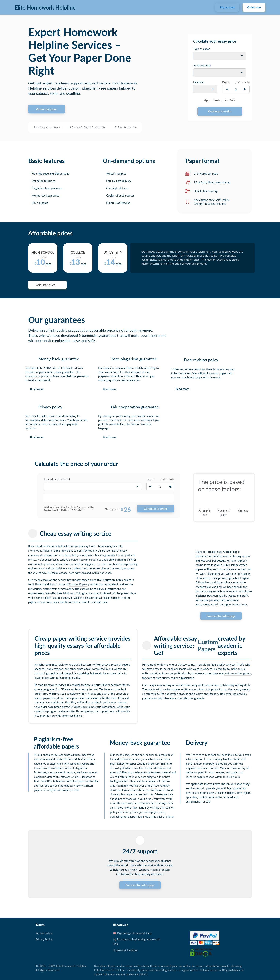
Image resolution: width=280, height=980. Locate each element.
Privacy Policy (44, 939)
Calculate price (46, 285)
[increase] (245, 89)
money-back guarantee (137, 812)
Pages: (150, 479)
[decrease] (227, 89)
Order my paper (47, 109)
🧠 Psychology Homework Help (132, 933)
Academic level (202, 65)
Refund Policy (44, 933)
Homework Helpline (40, 551)
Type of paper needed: (57, 479)
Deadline (198, 82)
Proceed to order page (221, 616)
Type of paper (201, 49)
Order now (254, 7)
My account (227, 7)
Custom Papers (78, 584)
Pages (226, 82)
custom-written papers (237, 673)
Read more (37, 389)
